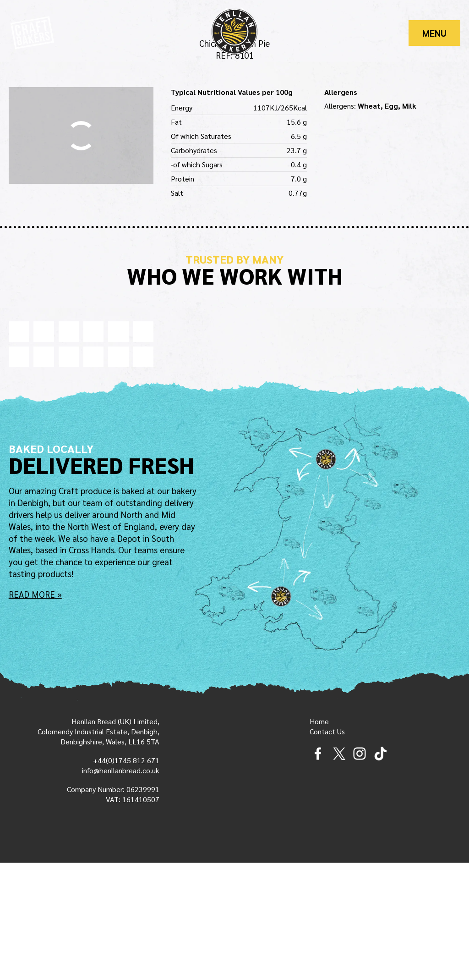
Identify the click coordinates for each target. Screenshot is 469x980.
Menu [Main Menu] (434, 33)
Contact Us (327, 849)
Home (319, 839)
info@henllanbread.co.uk (121, 888)
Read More (32, 711)
